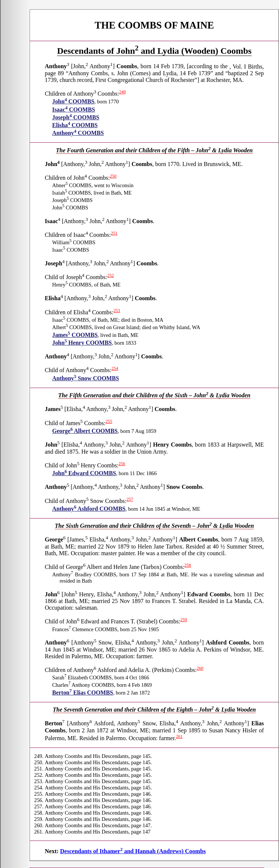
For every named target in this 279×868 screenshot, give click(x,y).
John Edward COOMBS (84, 473)
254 (115, 368)
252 (111, 275)
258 (188, 565)
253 (117, 311)
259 (184, 620)
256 (122, 464)
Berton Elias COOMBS (83, 693)
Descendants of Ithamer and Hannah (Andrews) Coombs (133, 851)
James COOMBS (75, 335)
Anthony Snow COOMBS (86, 378)
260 (200, 668)
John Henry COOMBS (82, 343)
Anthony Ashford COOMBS (89, 509)
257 (130, 499)
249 (122, 92)
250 (113, 176)
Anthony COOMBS (78, 133)
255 (109, 421)
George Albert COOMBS (85, 431)
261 (179, 736)
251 (114, 233)
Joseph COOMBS (76, 117)
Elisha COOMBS (75, 125)
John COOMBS (73, 101)
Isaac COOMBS (74, 110)
